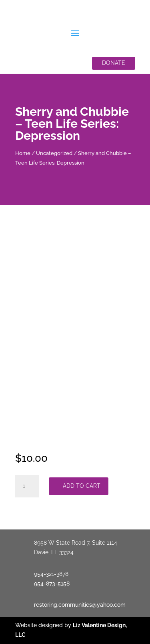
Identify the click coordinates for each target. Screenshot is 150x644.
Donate (114, 63)
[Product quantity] (27, 486)
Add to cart (82, 486)
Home (23, 153)
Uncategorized (54, 153)
